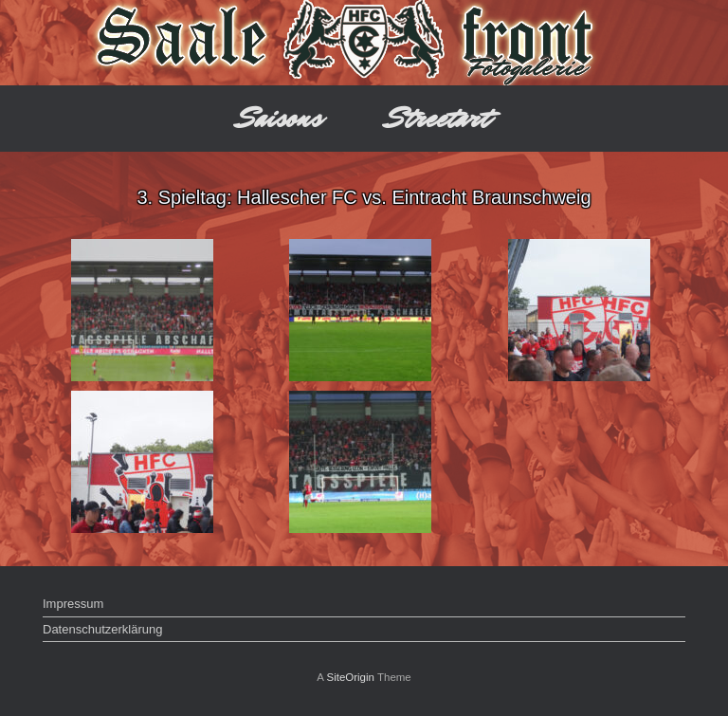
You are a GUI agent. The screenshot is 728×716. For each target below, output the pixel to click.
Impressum (73, 604)
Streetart (438, 118)
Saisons (280, 118)
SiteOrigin (350, 677)
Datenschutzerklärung (102, 629)
